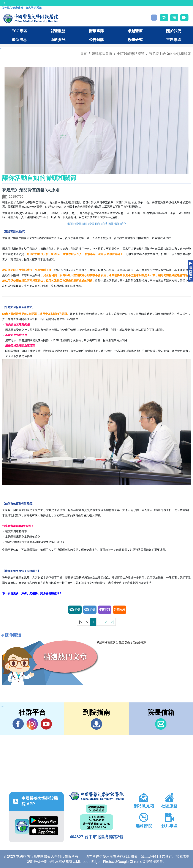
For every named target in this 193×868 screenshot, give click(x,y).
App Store (44, 831)
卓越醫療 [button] (135, 31)
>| (112, 622)
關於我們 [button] (174, 31)
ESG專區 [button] (19, 31)
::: (4, 3)
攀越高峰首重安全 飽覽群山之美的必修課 (121, 642)
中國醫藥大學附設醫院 (96, 796)
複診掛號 (90, 609)
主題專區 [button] (174, 40)
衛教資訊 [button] (58, 40)
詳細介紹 (120, 609)
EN (184, 17)
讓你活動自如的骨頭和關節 (170, 54)
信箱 (161, 724)
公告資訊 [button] (96, 40)
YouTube (46, 724)
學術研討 (105, 609)
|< (81, 622)
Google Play (44, 821)
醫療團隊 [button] (96, 31)
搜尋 (154, 18)
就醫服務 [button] (58, 31)
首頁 (84, 54)
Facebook (18, 724)
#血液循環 (107, 224)
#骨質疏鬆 (81, 224)
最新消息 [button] (19, 40)
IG (32, 724)
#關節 (70, 224)
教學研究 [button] (135, 40)
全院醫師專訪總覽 (131, 54)
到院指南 (96, 724)
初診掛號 (75, 609)
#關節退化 (120, 224)
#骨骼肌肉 (94, 224)
